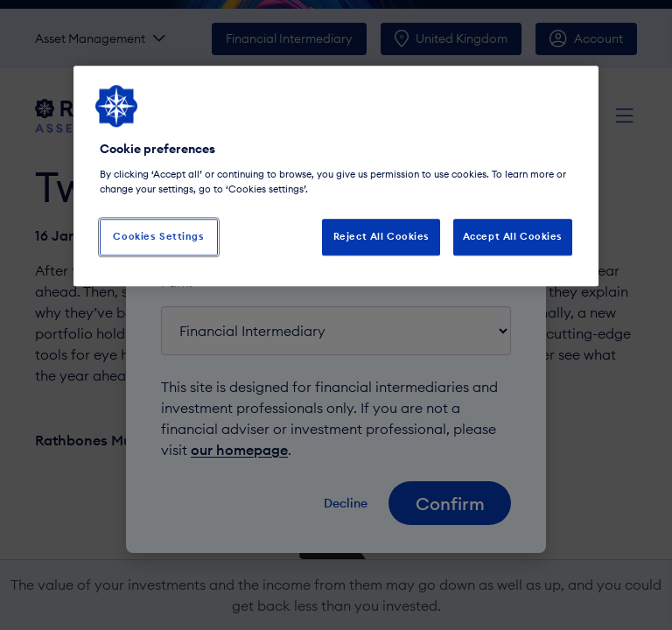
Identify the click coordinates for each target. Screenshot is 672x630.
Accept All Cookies (513, 236)
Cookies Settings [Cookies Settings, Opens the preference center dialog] (158, 236)
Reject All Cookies (381, 236)
